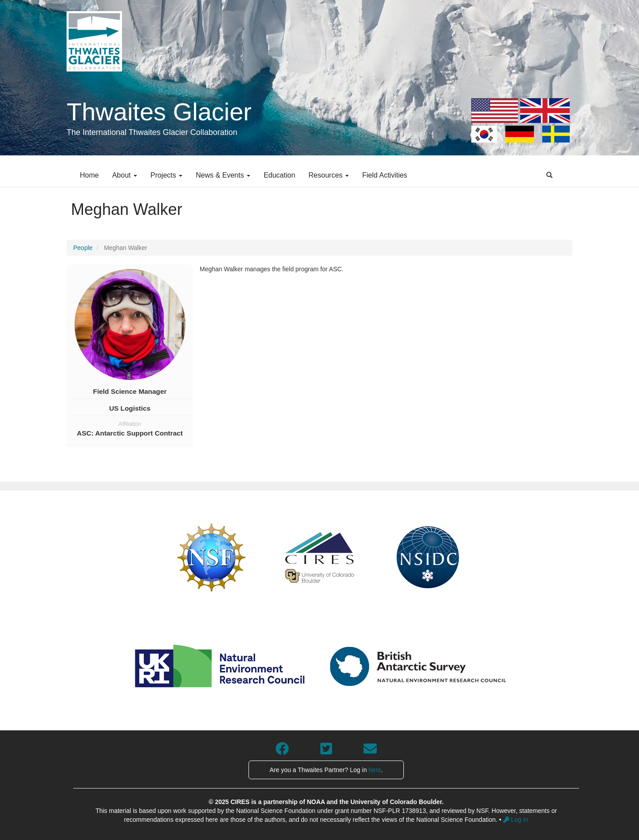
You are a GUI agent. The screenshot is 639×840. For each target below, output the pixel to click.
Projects (166, 175)
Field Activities (385, 175)
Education (279, 175)
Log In (516, 820)
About (125, 175)
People (83, 248)
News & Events (223, 175)
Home (89, 175)
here (375, 770)
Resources (329, 175)
